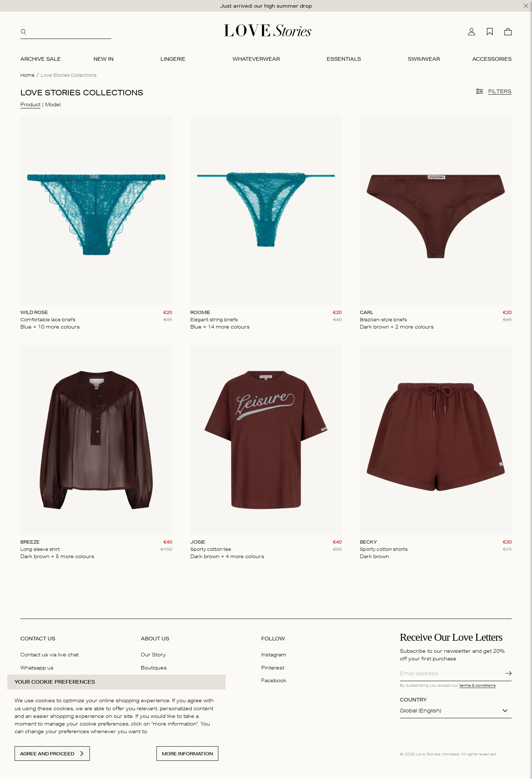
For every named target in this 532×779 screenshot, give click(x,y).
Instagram (274, 655)
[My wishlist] (490, 32)
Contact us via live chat (49, 655)
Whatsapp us (37, 668)
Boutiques (154, 668)
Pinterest (273, 668)
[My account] (472, 32)
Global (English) (421, 711)
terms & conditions (478, 685)
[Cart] (508, 32)
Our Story (153, 655)
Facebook (274, 680)
